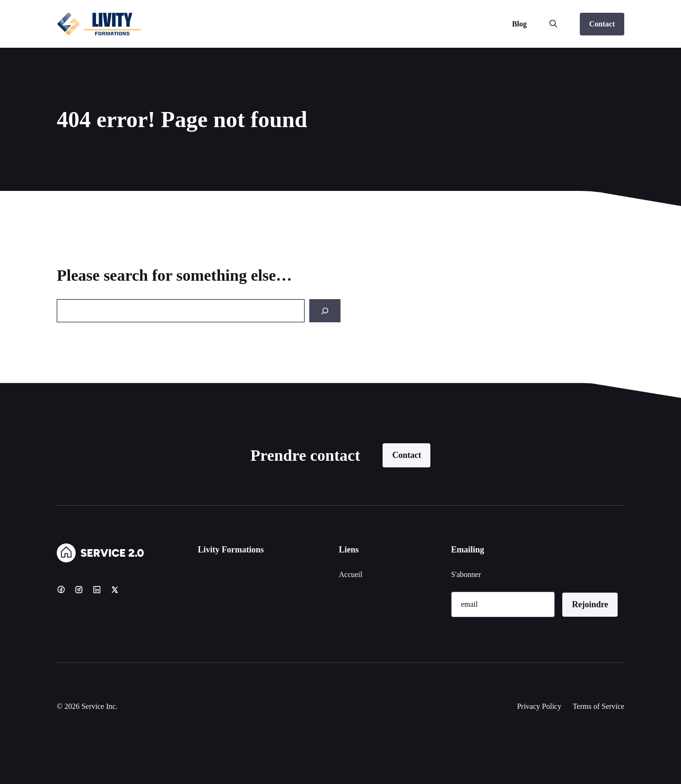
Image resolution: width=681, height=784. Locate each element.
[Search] (325, 311)
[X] (115, 589)
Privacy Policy (539, 706)
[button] (553, 24)
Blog (519, 24)
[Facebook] (61, 589)
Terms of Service (598, 706)
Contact (602, 24)
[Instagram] (79, 589)
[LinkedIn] (97, 589)
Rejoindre (590, 604)
